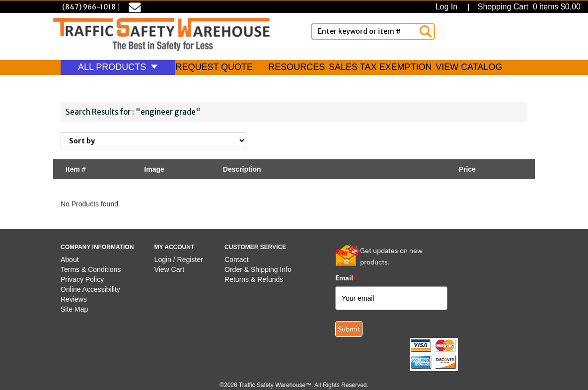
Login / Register (179, 260)
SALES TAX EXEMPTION (380, 67)
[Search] (426, 31)
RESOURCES (296, 67)
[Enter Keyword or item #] (373, 32)
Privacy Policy (82, 279)
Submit (349, 329)
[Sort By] (153, 141)
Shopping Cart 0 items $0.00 (528, 7)
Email (346, 278)
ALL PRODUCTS (118, 67)
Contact (236, 260)
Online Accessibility (90, 289)
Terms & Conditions (91, 269)
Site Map (74, 309)
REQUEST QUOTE (214, 67)
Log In (449, 7)
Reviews (74, 299)
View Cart (169, 269)
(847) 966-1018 (89, 7)
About (70, 260)
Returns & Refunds (254, 279)
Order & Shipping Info (258, 269)
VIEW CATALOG (469, 67)
